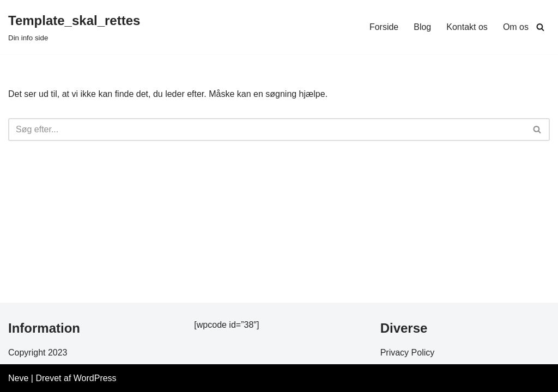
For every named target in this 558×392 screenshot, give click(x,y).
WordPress (95, 378)
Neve (18, 378)
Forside (384, 27)
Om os (516, 27)
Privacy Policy (408, 353)
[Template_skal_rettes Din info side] (74, 27)
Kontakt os (467, 27)
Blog (422, 27)
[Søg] (540, 27)
